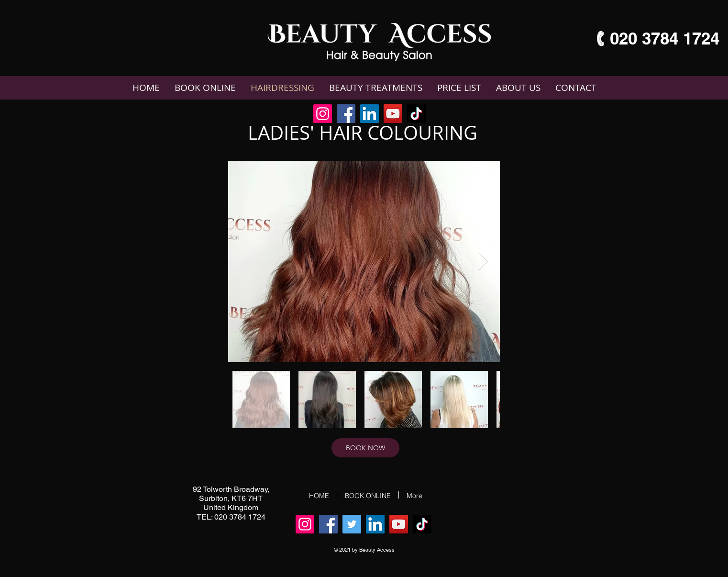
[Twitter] (352, 524)
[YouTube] (393, 114)
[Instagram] (323, 114)
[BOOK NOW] (365, 448)
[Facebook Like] (444, 114)
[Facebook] (346, 114)
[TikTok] (416, 114)
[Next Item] (483, 261)
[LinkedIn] (370, 114)
